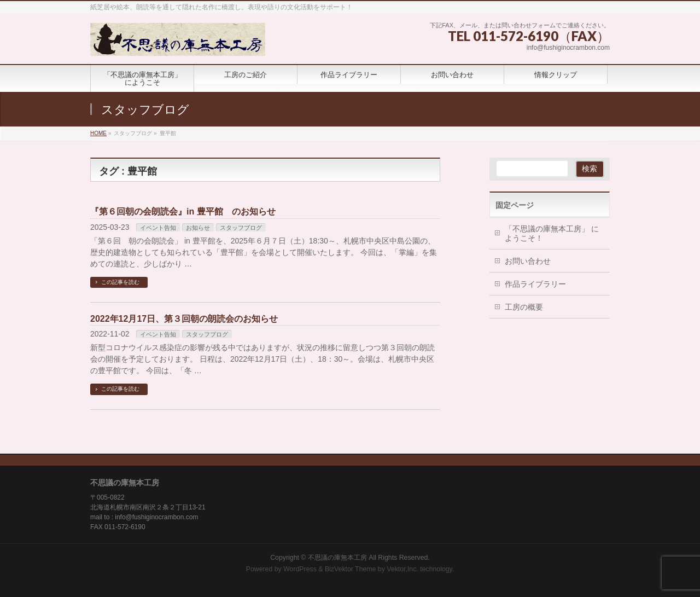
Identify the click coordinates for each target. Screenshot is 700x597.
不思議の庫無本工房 (337, 558)
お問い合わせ (528, 261)
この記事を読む (120, 282)
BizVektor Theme (351, 569)
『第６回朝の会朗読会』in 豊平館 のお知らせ (183, 211)
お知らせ (198, 228)
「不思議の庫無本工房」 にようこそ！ (552, 233)
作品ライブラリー (535, 284)
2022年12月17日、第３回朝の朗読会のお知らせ (184, 319)
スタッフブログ (241, 228)
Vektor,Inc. (402, 569)
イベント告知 (158, 228)
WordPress (300, 569)
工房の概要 (524, 307)
